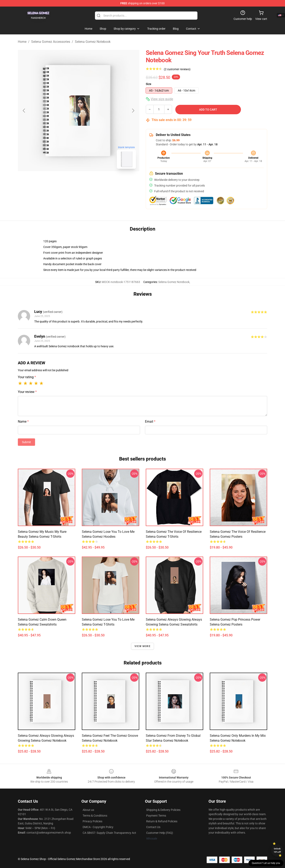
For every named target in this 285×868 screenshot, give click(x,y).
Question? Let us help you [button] (266, 863)
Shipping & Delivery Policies (163, 810)
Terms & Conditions (95, 816)
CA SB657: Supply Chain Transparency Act (109, 833)
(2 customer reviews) (177, 69)
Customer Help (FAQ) (160, 833)
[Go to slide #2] (89, 181)
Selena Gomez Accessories (51, 42)
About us (88, 810)
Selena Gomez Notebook (93, 42)
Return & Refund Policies (162, 821)
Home (22, 42)
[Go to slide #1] (68, 181)
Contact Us (153, 827)
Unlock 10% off (277, 850)
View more (142, 646)
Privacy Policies (92, 821)
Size (149, 84)
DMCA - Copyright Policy (98, 827)
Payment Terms (156, 816)
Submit (26, 442)
